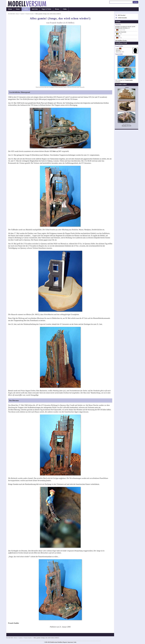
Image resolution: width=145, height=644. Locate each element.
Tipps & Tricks (46, 9)
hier (54, 151)
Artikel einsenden (122, 18)
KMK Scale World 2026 (121, 32)
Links (75, 642)
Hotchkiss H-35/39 (126, 126)
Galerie (26, 9)
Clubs (65, 9)
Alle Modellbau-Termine (121, 41)
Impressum (70, 642)
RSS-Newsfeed (122, 15)
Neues (18, 9)
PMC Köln (118, 36)
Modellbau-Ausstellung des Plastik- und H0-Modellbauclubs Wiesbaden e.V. (125, 27)
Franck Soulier (30, 14)
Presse (57, 9)
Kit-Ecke (35, 9)
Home (10, 9)
